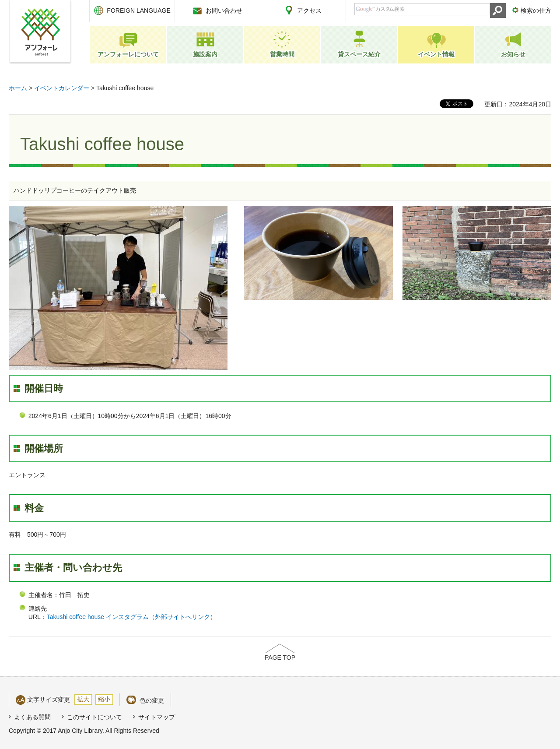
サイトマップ (157, 717)
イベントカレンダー (62, 88)
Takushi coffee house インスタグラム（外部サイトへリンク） (131, 617)
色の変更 (152, 700)
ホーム (18, 88)
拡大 (83, 699)
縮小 (104, 699)
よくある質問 (32, 717)
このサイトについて (94, 717)
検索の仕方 (536, 11)
